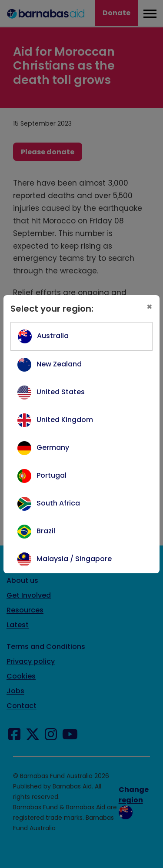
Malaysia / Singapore (74, 559)
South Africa (58, 503)
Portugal (52, 475)
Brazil (46, 531)
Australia (53, 336)
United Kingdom (65, 420)
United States (61, 392)
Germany (53, 447)
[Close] (150, 307)
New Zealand (59, 364)
